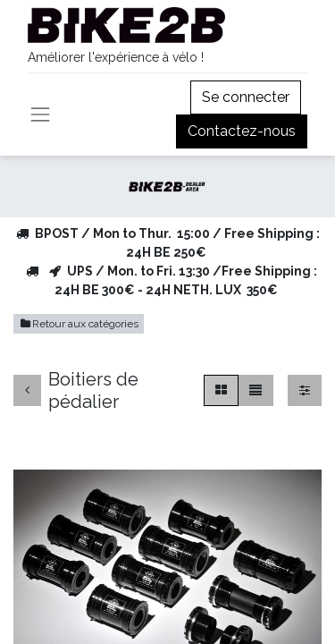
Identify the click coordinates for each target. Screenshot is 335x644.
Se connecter (246, 97)
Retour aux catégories (79, 324)
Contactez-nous (242, 131)
